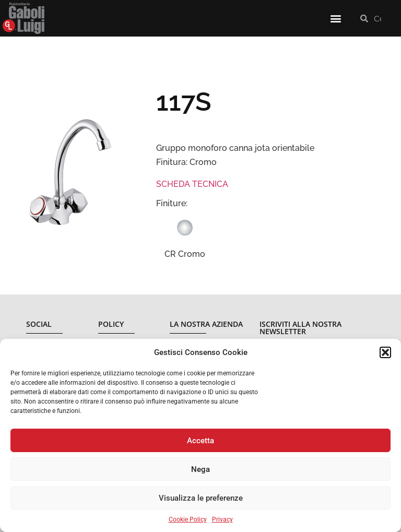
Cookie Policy (188, 519)
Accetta (200, 441)
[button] (385, 352)
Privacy (222, 519)
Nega (200, 469)
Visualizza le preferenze (201, 498)
